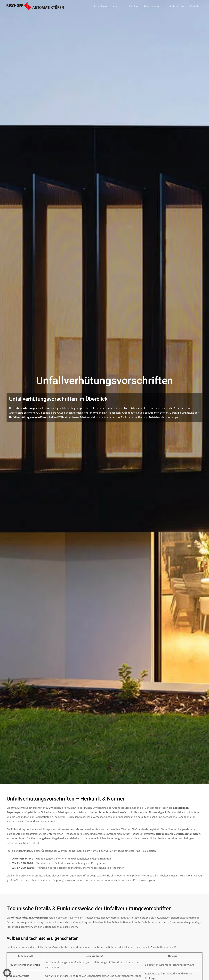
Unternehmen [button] (154, 7)
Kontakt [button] (196, 7)
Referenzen (177, 7)
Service (133, 7)
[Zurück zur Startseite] (35, 7)
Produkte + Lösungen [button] (108, 7)
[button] (7, 973)
